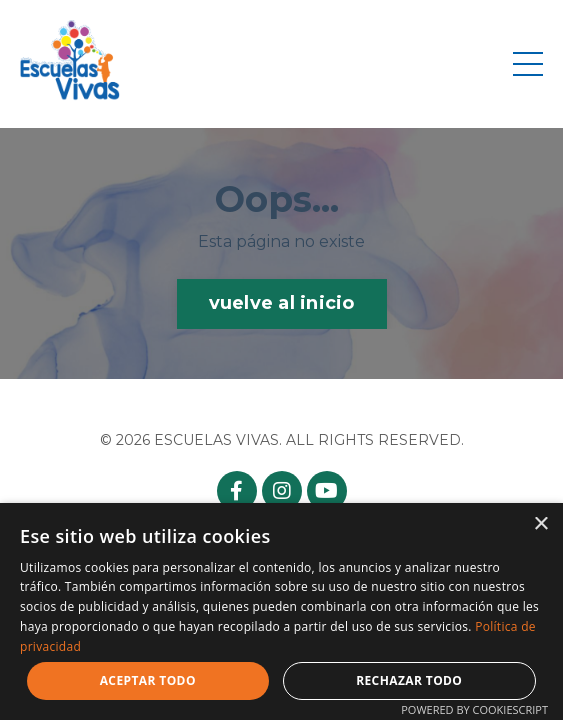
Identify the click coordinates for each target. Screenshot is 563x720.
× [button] (540, 524)
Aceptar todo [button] (148, 680)
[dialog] (281, 611)
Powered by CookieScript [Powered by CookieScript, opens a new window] (474, 709)
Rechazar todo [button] (409, 680)
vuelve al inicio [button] (282, 303)
